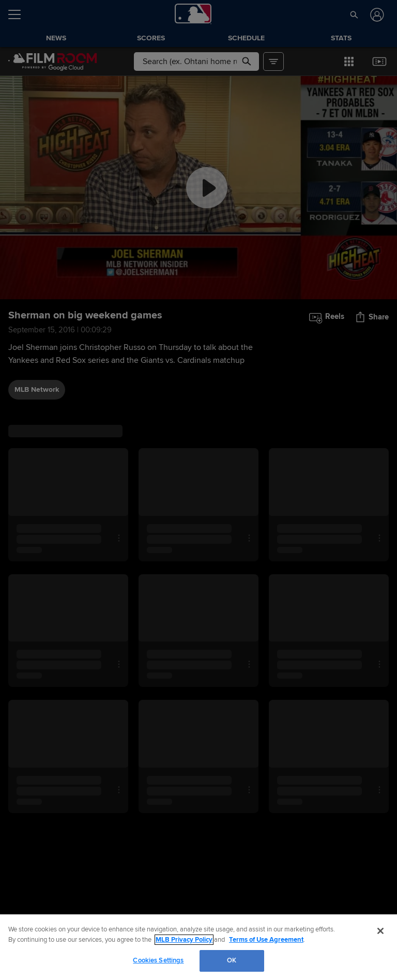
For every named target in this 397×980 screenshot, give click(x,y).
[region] (198, 947)
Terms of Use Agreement (266, 940)
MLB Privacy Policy (184, 940)
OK (232, 960)
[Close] (380, 931)
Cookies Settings (158, 960)
